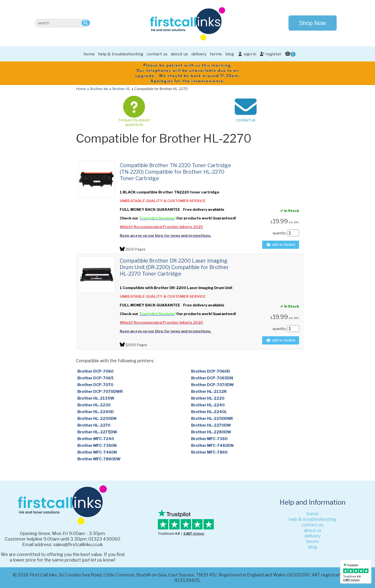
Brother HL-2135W (96, 398)
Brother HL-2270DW (211, 425)
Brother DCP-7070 (95, 385)
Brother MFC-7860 (209, 452)
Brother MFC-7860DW (99, 459)
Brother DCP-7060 (95, 371)
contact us (157, 54)
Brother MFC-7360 (209, 439)
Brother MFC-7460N (97, 452)
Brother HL (121, 89)
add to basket (281, 245)
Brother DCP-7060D (211, 371)
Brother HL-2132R (209, 392)
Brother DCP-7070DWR (100, 392)
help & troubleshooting (121, 54)
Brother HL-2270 (94, 425)
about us (179, 54)
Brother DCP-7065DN (212, 378)
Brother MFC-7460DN (212, 446)
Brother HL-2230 (94, 405)
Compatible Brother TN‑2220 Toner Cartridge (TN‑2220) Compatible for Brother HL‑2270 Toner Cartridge (175, 172)
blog (230, 54)
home (89, 54)
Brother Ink (99, 89)
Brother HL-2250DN (97, 419)
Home (81, 89)
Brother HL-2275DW (97, 432)
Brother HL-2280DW (211, 432)
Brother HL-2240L (209, 412)
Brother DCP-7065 (95, 378)
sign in (247, 54)
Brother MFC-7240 (96, 439)
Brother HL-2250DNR (212, 419)
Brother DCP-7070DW (212, 385)
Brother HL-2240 (208, 405)
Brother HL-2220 (208, 398)
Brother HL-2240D (96, 412)
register (271, 54)
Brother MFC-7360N (97, 446)
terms (216, 54)
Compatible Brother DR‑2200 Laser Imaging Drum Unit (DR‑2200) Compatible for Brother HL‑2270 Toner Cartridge (174, 267)
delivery (199, 54)
